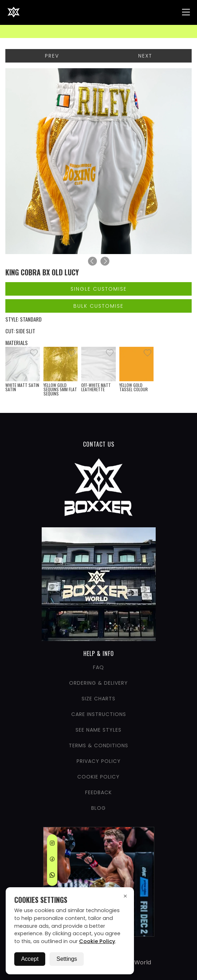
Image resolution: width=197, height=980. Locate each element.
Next (145, 56)
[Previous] (92, 261)
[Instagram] (52, 844)
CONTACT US (99, 444)
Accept (30, 959)
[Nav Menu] (186, 12)
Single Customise (99, 289)
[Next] (105, 261)
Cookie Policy (97, 941)
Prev (52, 56)
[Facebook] (52, 860)
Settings (67, 959)
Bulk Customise (98, 306)
